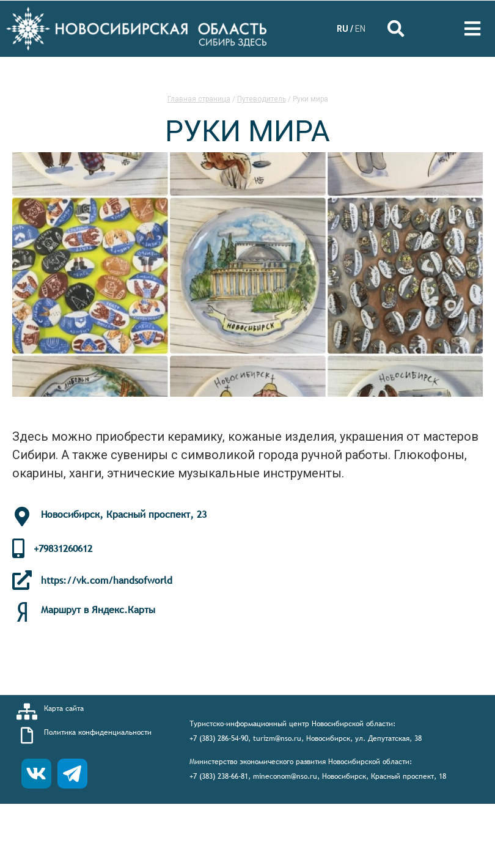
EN (360, 29)
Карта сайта (64, 708)
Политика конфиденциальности (98, 732)
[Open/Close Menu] (472, 29)
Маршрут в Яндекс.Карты (98, 609)
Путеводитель (262, 99)
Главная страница (199, 99)
